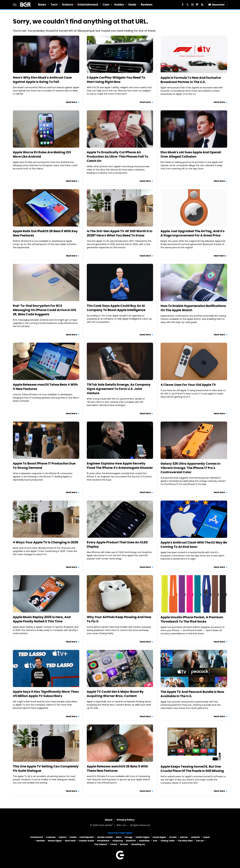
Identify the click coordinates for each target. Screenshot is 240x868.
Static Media (105, 825)
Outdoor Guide (86, 841)
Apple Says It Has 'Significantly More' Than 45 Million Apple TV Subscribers (46, 694)
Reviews (147, 5)
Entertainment (88, 5)
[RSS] (202, 5)
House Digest (159, 837)
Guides (119, 5)
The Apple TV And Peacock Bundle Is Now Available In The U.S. (192, 694)
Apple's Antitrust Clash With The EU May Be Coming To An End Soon (194, 545)
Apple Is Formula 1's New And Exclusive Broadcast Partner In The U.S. (191, 80)
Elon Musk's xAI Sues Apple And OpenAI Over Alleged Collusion (191, 154)
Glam (119, 837)
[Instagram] (192, 5)
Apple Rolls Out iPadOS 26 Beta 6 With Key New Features (45, 233)
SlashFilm (131, 841)
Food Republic (87, 837)
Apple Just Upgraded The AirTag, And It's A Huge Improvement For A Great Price (193, 233)
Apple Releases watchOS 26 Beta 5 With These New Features (117, 768)
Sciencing (118, 841)
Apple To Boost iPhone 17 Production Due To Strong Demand (44, 466)
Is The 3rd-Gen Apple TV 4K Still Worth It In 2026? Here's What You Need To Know (120, 233)
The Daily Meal (185, 841)
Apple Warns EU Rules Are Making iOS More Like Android (42, 154)
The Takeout (101, 844)
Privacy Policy (126, 820)
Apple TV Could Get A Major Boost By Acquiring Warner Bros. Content (115, 694)
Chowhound (36, 837)
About (109, 820)
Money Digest (55, 841)
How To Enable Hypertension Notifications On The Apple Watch (193, 308)
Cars (106, 5)
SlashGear (144, 841)
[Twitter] (187, 5)
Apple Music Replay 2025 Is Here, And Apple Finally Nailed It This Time (42, 619)
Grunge (128, 837)
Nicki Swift (70, 841)
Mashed (41, 841)
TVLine (114, 844)
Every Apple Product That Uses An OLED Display (117, 544)
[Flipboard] (197, 5)
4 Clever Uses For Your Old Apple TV (188, 385)
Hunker (173, 837)
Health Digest (142, 837)
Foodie (73, 837)
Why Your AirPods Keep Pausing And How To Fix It (119, 619)
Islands (184, 837)
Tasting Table (167, 841)
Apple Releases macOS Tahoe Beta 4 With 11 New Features (45, 387)
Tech (54, 5)
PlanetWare (103, 841)
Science (68, 5)
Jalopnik (195, 837)
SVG (155, 841)
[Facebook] (183, 5)
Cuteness (51, 837)
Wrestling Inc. (139, 844)
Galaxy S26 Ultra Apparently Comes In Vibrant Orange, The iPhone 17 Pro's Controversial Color (190, 468)
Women (124, 844)
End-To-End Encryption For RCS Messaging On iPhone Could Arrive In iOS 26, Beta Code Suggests (44, 310)
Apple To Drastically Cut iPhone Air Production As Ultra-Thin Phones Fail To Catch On (118, 157)
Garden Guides (105, 837)
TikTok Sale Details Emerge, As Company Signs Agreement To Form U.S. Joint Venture (119, 389)
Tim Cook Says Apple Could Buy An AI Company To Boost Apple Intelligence (116, 308)
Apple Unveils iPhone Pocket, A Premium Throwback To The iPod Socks (192, 619)
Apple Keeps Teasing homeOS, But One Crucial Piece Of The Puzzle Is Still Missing (192, 769)
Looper (206, 837)
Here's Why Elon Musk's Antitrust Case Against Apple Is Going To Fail (42, 80)
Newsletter (217, 5)
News (42, 5)
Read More (71, 102)
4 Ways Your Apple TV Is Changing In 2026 (46, 542)
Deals (132, 5)
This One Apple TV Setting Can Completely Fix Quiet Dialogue (46, 768)
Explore (63, 837)
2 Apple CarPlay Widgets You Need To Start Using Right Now (116, 80)
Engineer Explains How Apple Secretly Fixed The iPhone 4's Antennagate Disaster (120, 466)
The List (200, 841)
